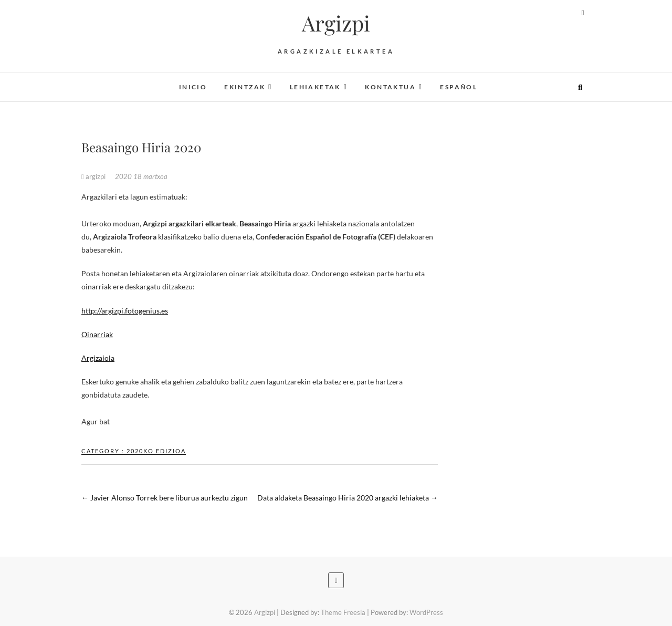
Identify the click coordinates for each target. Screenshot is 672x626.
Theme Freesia (343, 612)
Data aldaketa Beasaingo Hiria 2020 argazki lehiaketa (348, 498)
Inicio (193, 87)
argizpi (94, 176)
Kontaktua (390, 87)
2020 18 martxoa (141, 176)
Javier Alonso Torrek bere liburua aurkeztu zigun (165, 498)
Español (459, 87)
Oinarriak (97, 334)
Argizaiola (98, 358)
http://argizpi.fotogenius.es (125, 311)
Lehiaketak (315, 87)
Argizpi (336, 23)
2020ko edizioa (156, 451)
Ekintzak (245, 87)
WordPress (426, 612)
